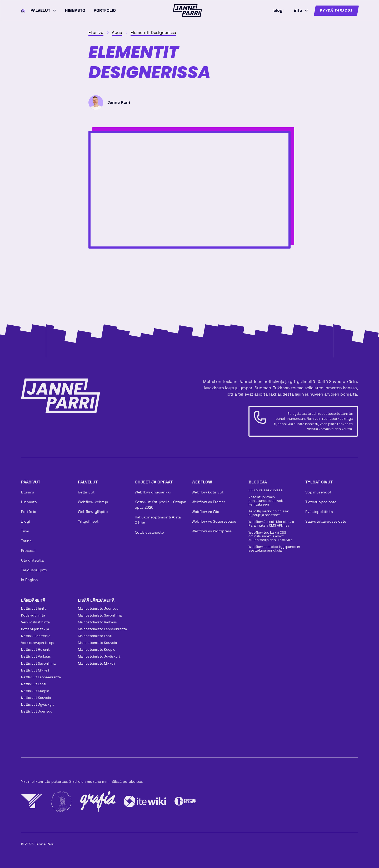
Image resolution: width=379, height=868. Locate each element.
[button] (44, 11)
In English (29, 580)
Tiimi (25, 531)
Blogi (25, 521)
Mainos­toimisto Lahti (95, 636)
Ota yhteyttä (32, 560)
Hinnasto (75, 10)
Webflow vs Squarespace (214, 521)
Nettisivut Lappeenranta (41, 677)
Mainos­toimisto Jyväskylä (99, 656)
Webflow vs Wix (205, 512)
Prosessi (28, 551)
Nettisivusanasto (149, 532)
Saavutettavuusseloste (326, 521)
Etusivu (28, 492)
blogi (278, 10)
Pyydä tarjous (336, 11)
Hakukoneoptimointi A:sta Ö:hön (158, 520)
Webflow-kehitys (93, 502)
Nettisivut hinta (34, 609)
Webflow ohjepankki (153, 492)
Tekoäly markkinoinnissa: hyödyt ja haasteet (269, 513)
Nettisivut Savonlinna (38, 663)
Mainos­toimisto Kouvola (97, 643)
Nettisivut (86, 492)
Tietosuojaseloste (321, 502)
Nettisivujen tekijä (36, 636)
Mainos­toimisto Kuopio (97, 650)
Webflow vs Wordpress (212, 531)
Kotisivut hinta (33, 615)
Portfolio (105, 10)
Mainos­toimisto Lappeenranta (102, 629)
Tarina (26, 541)
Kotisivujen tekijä (35, 629)
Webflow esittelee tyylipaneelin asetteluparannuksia (274, 549)
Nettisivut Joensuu (37, 711)
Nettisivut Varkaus (36, 656)
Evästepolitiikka (319, 512)
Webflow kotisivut (208, 492)
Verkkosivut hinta (35, 622)
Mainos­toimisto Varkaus (97, 622)
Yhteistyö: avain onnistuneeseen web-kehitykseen (267, 501)
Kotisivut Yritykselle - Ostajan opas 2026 (161, 505)
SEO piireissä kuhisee (266, 490)
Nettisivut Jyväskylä (38, 705)
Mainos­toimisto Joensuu (98, 609)
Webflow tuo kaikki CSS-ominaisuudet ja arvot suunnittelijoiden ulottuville (271, 536)
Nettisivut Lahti (34, 684)
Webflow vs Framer (208, 502)
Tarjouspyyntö (34, 570)
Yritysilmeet (88, 521)
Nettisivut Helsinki (36, 650)
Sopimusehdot (318, 492)
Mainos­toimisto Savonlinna (100, 615)
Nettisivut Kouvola (36, 698)
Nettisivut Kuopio (35, 691)
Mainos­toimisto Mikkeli (96, 663)
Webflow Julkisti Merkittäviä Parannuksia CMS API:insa (271, 524)
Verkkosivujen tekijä (37, 643)
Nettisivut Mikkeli (35, 670)
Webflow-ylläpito (93, 512)
